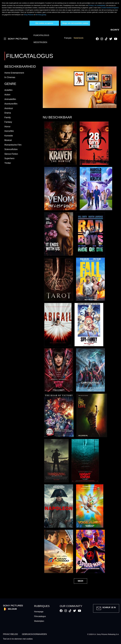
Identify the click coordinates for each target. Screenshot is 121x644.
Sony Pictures (29, 15)
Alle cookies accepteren (44, 23)
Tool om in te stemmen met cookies (18, 639)
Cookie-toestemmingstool (110, 8)
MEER (80, 581)
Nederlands (79, 38)
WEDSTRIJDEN (40, 42)
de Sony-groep (41, 15)
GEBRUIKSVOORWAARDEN (34, 634)
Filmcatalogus (40, 616)
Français (68, 38)
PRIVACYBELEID (11, 634)
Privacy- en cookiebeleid (97, 5)
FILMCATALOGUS (41, 35)
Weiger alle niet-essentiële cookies (75, 23)
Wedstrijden (39, 621)
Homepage (39, 612)
